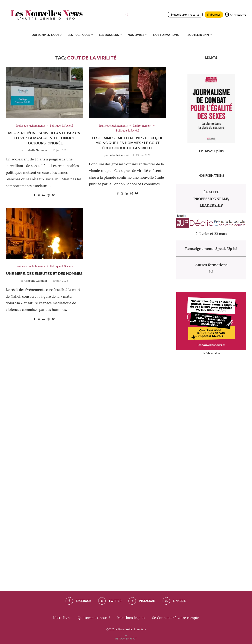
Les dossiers (109, 35)
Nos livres (136, 35)
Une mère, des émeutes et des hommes (44, 274)
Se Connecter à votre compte (176, 618)
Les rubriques (79, 35)
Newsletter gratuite (185, 15)
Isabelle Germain (36, 150)
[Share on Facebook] (35, 195)
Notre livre (62, 618)
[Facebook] (78, 601)
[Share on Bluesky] (53, 195)
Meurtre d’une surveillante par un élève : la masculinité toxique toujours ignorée (44, 138)
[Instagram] (142, 601)
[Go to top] (126, 638)
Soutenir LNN (198, 35)
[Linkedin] (175, 601)
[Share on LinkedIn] (44, 195)
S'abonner (214, 15)
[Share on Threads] (48, 195)
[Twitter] (110, 601)
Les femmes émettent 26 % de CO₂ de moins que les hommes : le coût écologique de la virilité (128, 143)
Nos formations (166, 35)
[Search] (126, 15)
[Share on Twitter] (39, 195)
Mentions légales (131, 618)
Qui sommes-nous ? (47, 35)
